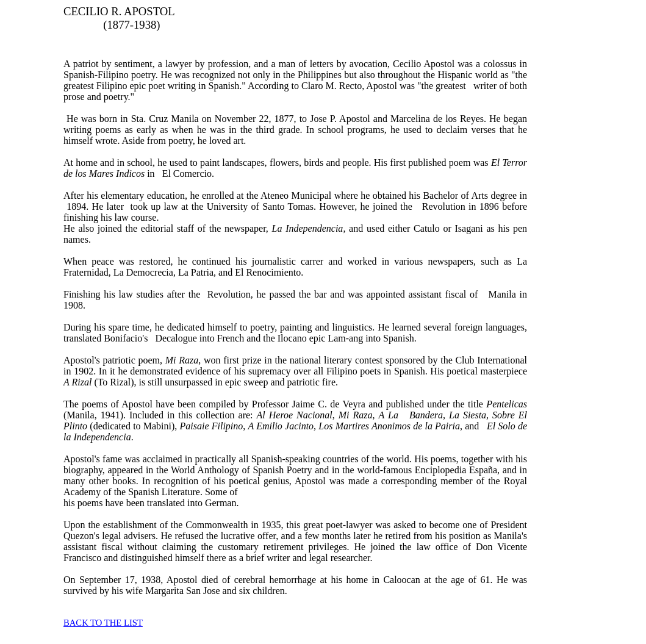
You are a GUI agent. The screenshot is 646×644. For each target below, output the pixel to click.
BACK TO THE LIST (103, 623)
